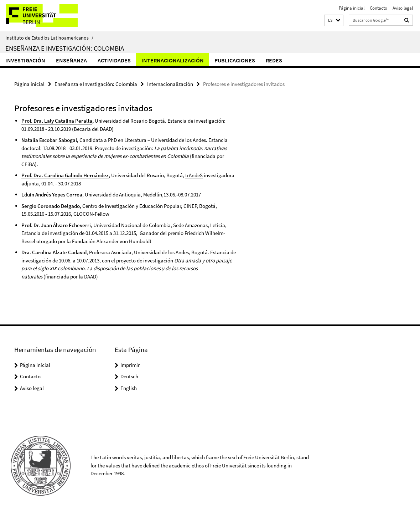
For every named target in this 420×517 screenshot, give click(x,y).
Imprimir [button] (130, 365)
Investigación (25, 60)
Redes (274, 60)
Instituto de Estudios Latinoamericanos (49, 38)
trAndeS (194, 175)
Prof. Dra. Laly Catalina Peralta (57, 121)
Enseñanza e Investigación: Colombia (65, 48)
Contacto (378, 8)
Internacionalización (173, 60)
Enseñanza (71, 60)
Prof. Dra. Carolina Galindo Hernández (65, 175)
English (129, 388)
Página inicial (352, 8)
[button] (334, 21)
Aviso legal (403, 8)
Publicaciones (235, 60)
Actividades (114, 60)
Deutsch (129, 376)
